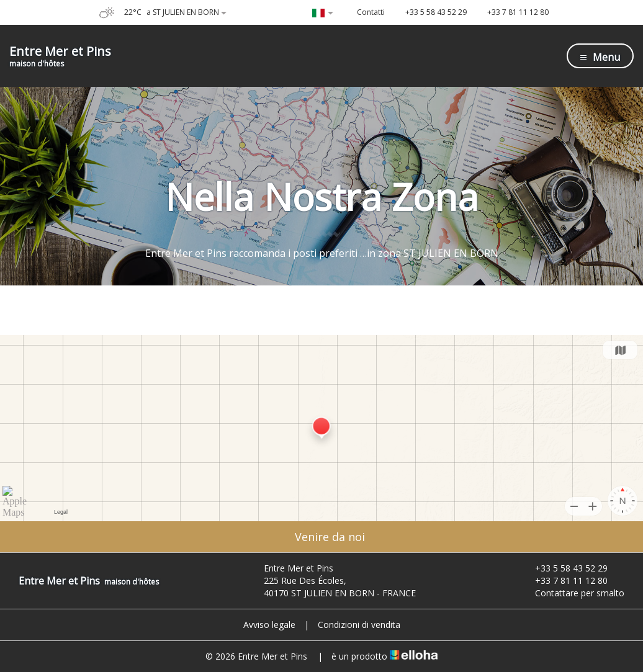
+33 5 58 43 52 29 (564, 568)
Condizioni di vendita (359, 625)
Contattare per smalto (573, 593)
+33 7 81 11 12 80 (564, 580)
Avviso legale (269, 625)
